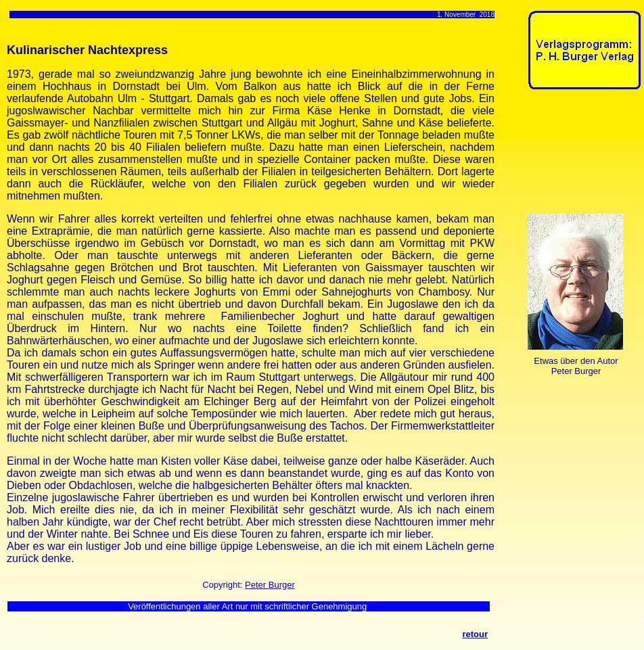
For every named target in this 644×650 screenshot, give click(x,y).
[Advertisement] (570, 155)
